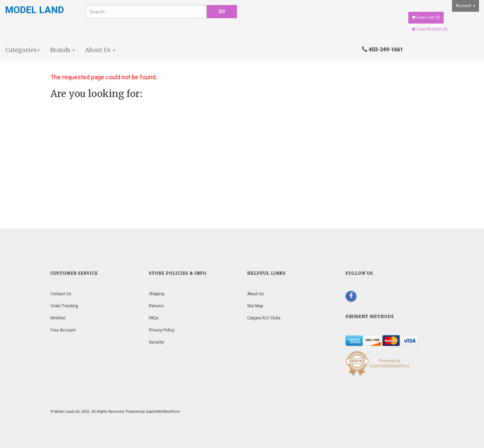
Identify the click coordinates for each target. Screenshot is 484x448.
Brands (63, 50)
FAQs (154, 318)
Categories (23, 50)
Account (466, 6)
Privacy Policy (162, 330)
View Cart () (426, 17)
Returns (156, 306)
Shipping (157, 294)
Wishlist (58, 318)
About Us (100, 50)
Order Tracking (64, 306)
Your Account (63, 330)
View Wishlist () (430, 29)
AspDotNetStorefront (163, 412)
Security (156, 342)
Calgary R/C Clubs (264, 318)
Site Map (255, 306)
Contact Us (61, 294)
